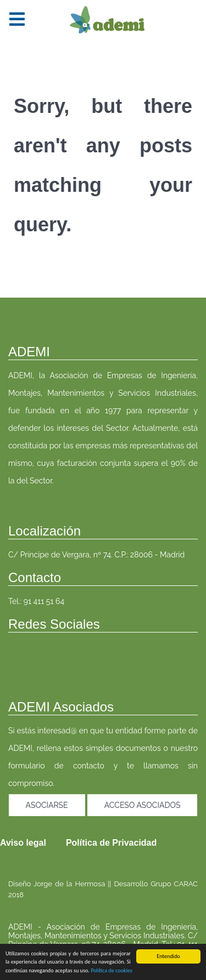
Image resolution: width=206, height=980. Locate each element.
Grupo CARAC (174, 884)
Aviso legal (23, 843)
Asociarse (47, 805)
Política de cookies (112, 971)
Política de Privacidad (111, 843)
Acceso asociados (143, 805)
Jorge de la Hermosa (69, 884)
